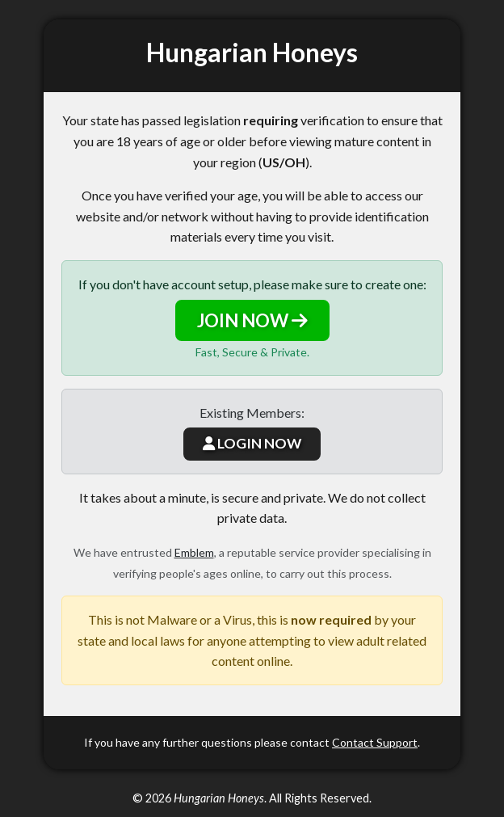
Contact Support (375, 742)
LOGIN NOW (252, 443)
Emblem (194, 552)
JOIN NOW (252, 320)
